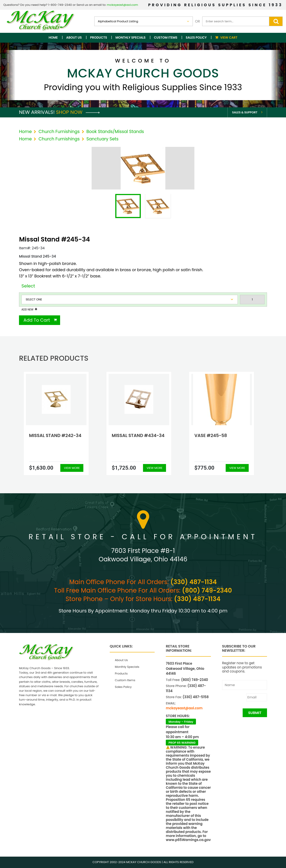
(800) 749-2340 (207, 590)
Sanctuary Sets (103, 139)
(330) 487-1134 (194, 582)
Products (99, 37)
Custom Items (166, 37)
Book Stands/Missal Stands (115, 132)
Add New (27, 310)
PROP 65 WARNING (182, 743)
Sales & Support (245, 112)
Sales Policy (196, 37)
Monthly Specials (131, 37)
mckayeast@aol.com (122, 5)
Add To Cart (37, 320)
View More (72, 468)
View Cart (229, 37)
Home (53, 37)
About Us (74, 37)
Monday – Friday (181, 722)
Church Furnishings (59, 132)
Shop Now (78, 112)
